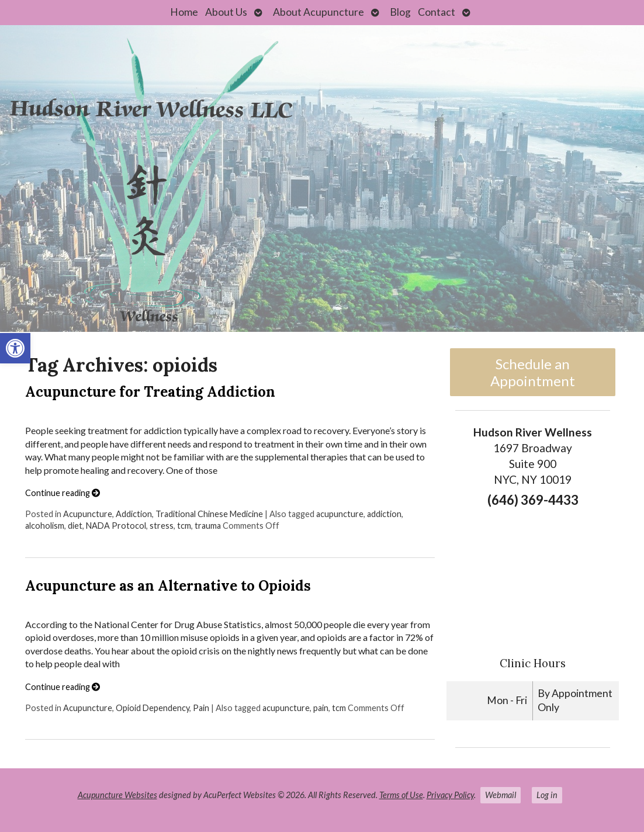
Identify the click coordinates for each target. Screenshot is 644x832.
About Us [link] (226, 12)
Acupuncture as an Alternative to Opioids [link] (168, 586)
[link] (15, 348)
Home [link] (184, 12)
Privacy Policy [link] (450, 795)
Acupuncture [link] (88, 514)
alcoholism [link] (45, 526)
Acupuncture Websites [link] (117, 795)
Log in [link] (547, 795)
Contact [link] (437, 12)
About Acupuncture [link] (318, 12)
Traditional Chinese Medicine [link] (209, 514)
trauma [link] (208, 526)
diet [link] (75, 526)
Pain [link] (201, 708)
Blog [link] (400, 12)
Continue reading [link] (63, 493)
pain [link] (321, 708)
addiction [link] (384, 514)
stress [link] (162, 526)
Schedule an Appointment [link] (533, 372)
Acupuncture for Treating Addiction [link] (150, 392)
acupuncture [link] (340, 514)
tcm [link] (184, 526)
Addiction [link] (134, 514)
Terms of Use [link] (401, 795)
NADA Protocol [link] (116, 526)
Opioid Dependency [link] (153, 708)
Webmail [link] (501, 795)
